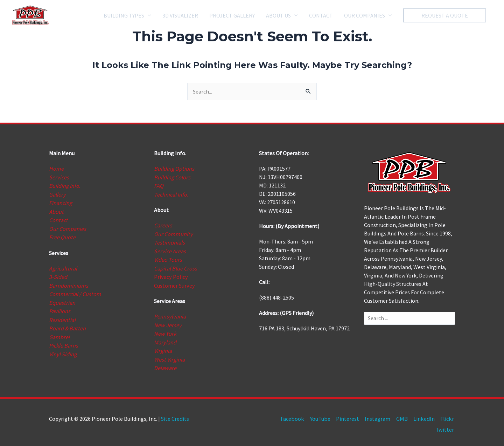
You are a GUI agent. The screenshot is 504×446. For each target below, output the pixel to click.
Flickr (448, 415)
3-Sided (58, 275)
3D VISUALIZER (180, 15)
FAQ (159, 185)
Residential (62, 317)
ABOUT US (278, 15)
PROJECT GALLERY (232, 15)
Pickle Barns (63, 342)
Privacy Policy (170, 275)
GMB (404, 415)
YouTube (323, 415)
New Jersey (167, 323)
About (56, 211)
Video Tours (168, 258)
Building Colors (172, 177)
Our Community (173, 233)
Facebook (296, 415)
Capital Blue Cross (175, 267)
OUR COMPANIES (365, 15)
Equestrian (62, 300)
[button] (445, 15)
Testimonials (169, 241)
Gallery (57, 194)
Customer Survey (174, 283)
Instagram (380, 415)
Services (59, 177)
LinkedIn (426, 415)
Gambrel (59, 334)
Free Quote (62, 236)
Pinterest (350, 415)
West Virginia (169, 356)
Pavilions (59, 309)
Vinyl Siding (63, 351)
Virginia (163, 348)
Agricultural (63, 267)
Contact (58, 219)
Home (56, 169)
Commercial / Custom (74, 292)
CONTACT (321, 15)
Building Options (174, 169)
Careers (163, 225)
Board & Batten (67, 325)
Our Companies (67, 227)
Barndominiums (68, 283)
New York (165, 331)
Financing (61, 202)
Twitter (446, 426)
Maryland (165, 339)
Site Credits (175, 415)
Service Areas (170, 250)
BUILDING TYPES (124, 15)
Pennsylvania (170, 314)
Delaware (165, 365)
